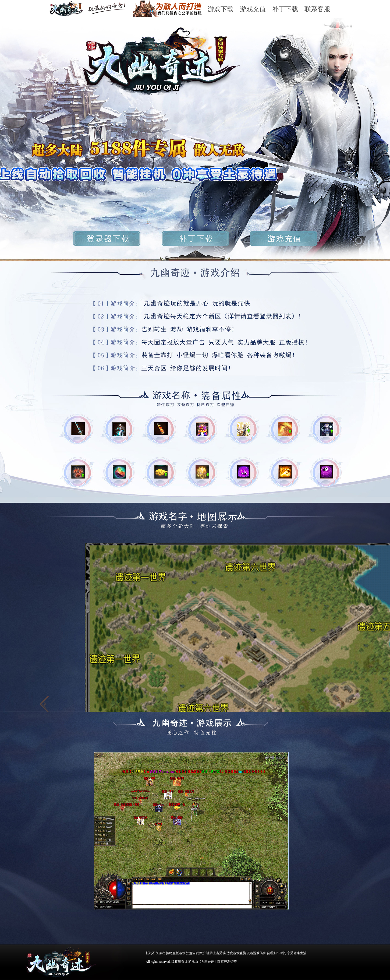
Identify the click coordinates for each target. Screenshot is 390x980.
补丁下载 (285, 9)
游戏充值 (253, 9)
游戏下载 (221, 9)
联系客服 (317, 9)
